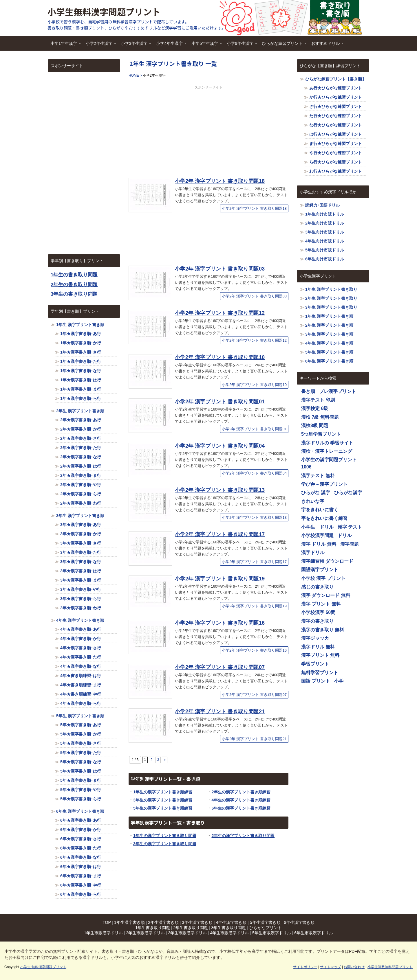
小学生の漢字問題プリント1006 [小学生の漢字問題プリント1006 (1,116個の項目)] (329, 463)
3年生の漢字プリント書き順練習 (163, 800)
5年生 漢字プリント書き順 (80, 716)
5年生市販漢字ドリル (272, 933)
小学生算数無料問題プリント (390, 967)
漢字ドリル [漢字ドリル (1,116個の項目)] (313, 552)
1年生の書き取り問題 (74, 275)
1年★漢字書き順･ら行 (81, 398)
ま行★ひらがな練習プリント (336, 144)
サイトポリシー (305, 967)
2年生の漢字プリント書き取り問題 (243, 836)
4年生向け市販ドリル (325, 241)
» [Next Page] (165, 760)
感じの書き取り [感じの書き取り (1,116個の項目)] (317, 587)
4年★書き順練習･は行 (81, 676)
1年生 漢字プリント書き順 (80, 325)
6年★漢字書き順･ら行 (81, 894)
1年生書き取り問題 (153, 928)
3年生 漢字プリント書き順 (80, 516)
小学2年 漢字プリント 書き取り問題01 (220, 402)
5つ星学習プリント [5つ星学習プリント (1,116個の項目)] (321, 434)
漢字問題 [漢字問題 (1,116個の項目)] (350, 544)
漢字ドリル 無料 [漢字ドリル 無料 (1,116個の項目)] (318, 647)
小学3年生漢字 (135, 45)
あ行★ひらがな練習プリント (336, 88)
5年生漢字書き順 (265, 922)
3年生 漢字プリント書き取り (331, 307)
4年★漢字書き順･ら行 (81, 703)
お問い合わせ (354, 967)
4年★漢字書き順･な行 (81, 666)
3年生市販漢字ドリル (187, 933)
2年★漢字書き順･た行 (81, 448)
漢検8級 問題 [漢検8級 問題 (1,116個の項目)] (315, 425)
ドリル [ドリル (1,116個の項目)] (345, 535)
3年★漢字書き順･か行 (81, 534)
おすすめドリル (326, 45)
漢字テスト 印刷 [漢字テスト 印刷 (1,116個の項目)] (318, 400)
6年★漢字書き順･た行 (81, 848)
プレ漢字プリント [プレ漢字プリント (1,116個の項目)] (338, 391)
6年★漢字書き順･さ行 (81, 839)
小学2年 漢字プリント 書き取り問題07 (220, 667)
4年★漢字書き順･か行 (81, 639)
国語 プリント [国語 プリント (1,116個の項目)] (316, 681)
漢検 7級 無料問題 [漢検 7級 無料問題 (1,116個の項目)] (320, 417)
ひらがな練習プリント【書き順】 (336, 79)
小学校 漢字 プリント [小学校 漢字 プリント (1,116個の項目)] (323, 578)
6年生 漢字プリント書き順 (80, 811)
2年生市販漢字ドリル (145, 933)
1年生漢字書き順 (129, 922)
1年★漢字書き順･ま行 (81, 389)
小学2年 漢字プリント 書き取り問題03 (220, 269)
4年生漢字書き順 (231, 922)
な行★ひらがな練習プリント (336, 125)
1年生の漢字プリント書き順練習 (163, 792)
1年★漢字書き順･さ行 (81, 352)
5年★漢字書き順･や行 (81, 790)
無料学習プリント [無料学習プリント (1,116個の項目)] (320, 673)
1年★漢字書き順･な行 (81, 371)
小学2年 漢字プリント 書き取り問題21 (220, 711)
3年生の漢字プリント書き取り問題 (165, 844)
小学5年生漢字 (205, 45)
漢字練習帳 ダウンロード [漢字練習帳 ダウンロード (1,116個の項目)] (327, 561)
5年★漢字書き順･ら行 (81, 799)
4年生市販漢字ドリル (230, 933)
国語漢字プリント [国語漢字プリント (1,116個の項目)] (320, 570)
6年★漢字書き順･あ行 (81, 820)
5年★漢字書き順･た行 (81, 753)
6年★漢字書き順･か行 (81, 830)
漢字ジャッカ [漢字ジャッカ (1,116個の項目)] (315, 638)
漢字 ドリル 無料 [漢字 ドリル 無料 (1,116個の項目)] (319, 544)
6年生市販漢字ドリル (314, 933)
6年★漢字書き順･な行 (81, 857)
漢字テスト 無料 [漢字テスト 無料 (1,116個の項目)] (318, 476)
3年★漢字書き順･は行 (81, 571)
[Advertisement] (209, 130)
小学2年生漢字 (99, 45)
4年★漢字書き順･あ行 (81, 629)
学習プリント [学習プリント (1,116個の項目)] (315, 664)
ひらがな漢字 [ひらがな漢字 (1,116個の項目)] (348, 493)
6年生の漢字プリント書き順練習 (241, 808)
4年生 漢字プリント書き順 (80, 620)
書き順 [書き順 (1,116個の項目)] (308, 391)
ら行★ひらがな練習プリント (336, 162)
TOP (107, 922)
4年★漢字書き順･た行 (81, 657)
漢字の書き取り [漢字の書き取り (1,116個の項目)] (317, 621)
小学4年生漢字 (170, 45)
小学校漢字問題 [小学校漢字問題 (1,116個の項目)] (317, 535)
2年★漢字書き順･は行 (81, 466)
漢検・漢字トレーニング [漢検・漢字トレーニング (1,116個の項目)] (327, 451)
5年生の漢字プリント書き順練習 (163, 808)
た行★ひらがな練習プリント (336, 116)
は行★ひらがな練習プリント (336, 134)
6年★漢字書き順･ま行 (81, 876)
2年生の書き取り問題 (74, 285)
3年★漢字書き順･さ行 (81, 543)
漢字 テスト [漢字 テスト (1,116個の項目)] (350, 527)
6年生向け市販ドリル (325, 259)
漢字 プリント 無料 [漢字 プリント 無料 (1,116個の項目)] (321, 604)
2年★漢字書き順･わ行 (81, 503)
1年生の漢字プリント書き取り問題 (165, 836)
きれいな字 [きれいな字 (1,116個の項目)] (313, 501)
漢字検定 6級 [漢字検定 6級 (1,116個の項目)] (315, 408)
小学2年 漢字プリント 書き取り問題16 (220, 623)
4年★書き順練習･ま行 (81, 685)
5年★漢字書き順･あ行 (81, 725)
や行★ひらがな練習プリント (336, 153)
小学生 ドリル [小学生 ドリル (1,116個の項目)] (317, 527)
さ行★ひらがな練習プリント (336, 106)
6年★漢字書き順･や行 (81, 885)
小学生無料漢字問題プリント (104, 12)
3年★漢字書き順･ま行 (81, 580)
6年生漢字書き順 (299, 922)
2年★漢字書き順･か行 (81, 429)
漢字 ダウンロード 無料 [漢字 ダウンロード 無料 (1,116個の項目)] (326, 595)
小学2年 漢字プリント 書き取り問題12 (220, 313)
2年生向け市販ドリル (325, 223)
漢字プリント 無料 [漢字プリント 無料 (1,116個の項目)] (320, 655)
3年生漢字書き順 (197, 922)
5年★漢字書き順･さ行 (81, 743)
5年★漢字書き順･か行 (81, 734)
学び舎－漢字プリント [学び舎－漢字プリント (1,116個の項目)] (324, 484)
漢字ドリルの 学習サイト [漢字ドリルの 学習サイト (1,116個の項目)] (327, 443)
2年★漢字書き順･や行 (81, 485)
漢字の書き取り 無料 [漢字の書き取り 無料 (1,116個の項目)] (323, 630)
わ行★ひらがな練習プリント (336, 171)
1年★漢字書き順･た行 (81, 361)
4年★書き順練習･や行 (81, 694)
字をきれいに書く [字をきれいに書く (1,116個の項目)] (320, 510)
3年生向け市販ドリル (325, 232)
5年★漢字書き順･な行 (81, 762)
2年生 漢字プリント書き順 (80, 411)
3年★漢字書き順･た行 (81, 552)
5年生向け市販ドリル (325, 250)
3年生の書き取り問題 (74, 294)
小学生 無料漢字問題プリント (43, 967)
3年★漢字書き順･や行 (81, 589)
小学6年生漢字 (240, 45)
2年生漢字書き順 (163, 922)
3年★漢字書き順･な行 (81, 562)
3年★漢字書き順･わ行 (81, 608)
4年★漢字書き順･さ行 (81, 648)
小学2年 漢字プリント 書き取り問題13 (220, 490)
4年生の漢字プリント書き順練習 (241, 800)
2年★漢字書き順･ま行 (81, 475)
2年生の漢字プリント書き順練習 (241, 792)
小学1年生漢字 (64, 45)
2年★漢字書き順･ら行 (81, 494)
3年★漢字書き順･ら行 (81, 599)
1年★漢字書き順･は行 (81, 380)
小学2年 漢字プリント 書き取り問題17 (220, 534)
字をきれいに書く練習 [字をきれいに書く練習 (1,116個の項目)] (324, 518)
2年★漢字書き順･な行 (81, 457)
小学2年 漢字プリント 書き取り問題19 (220, 579)
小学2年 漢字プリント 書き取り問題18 (220, 181)
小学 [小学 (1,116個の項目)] (339, 681)
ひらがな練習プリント (283, 45)
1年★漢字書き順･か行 (81, 343)
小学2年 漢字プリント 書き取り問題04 (220, 446)
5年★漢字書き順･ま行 (81, 780)
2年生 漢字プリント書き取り (331, 298)
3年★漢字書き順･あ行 (81, 525)
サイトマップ (330, 967)
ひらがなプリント (266, 928)
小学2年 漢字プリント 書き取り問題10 (220, 357)
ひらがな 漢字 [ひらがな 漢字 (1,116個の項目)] (316, 493)
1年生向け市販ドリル (325, 214)
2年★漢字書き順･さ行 (81, 438)
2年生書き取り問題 (191, 928)
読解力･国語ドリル (322, 205)
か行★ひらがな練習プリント (336, 97)
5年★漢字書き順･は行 (81, 771)
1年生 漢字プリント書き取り (331, 289)
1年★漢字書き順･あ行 (81, 334)
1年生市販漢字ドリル (103, 933)
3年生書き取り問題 (229, 928)
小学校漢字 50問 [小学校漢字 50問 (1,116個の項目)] (318, 612)
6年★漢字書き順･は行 (81, 867)
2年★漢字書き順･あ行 (81, 420)
